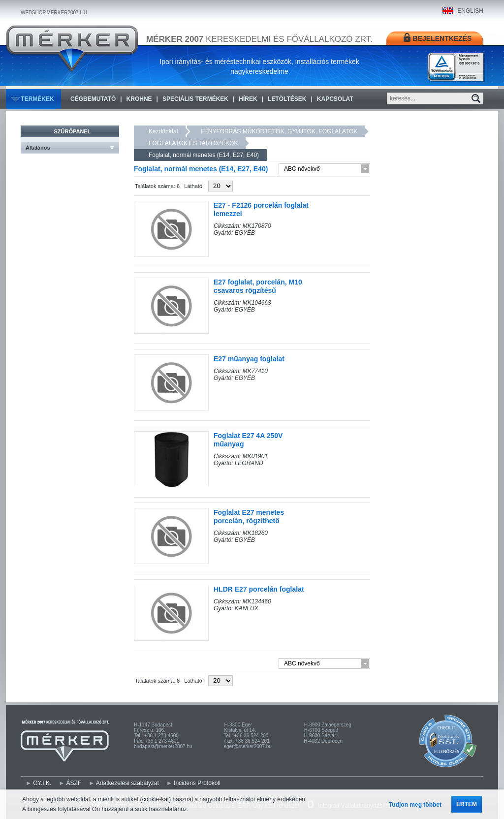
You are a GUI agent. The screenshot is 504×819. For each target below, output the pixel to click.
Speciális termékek (195, 99)
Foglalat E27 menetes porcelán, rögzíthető (249, 517)
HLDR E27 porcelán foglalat (259, 589)
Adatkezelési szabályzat (127, 783)
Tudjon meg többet (415, 805)
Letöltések (287, 99)
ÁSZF (74, 783)
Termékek (37, 99)
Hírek (248, 99)
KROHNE (139, 99)
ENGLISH (470, 11)
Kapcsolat (335, 99)
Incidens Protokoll (197, 783)
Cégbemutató (93, 99)
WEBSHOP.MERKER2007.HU (54, 13)
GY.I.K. (42, 783)
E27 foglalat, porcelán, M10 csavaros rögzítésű (258, 286)
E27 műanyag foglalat (249, 359)
